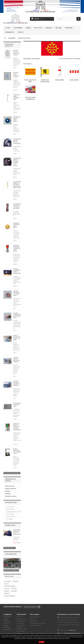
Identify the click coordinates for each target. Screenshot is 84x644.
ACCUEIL (8, 28)
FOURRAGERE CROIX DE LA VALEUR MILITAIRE (18, 206)
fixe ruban (7, 589)
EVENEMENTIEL (10, 32)
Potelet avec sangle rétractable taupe (17, 97)
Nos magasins (10, 519)
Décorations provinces (11, 496)
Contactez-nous (21, 625)
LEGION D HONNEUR (10, 596)
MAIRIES (28, 28)
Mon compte (34, 614)
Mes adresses (33, 621)
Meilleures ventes (21, 621)
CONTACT (21, 32)
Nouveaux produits (9, 45)
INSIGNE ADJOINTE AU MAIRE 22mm (16, 293)
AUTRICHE (14, 591)
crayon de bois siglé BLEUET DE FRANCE (17, 383)
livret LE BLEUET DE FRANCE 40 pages (17, 337)
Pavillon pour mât (9, 486)
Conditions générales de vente (13, 512)
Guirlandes (8, 494)
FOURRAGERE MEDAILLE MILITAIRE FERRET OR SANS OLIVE (18, 185)
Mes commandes (34, 617)
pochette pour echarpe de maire (17, 405)
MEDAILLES (49, 28)
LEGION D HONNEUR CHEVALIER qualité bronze (17, 248)
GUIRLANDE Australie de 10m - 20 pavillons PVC (17, 532)
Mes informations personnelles (38, 623)
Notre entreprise (10, 514)
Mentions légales (10, 509)
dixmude (6, 584)
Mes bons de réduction (36, 625)
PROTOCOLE (38, 28)
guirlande (7, 591)
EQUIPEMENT (69, 28)
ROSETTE (7, 594)
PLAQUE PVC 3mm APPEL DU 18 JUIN (16, 53)
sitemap (19, 633)
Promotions (10, 525)
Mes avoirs (33, 619)
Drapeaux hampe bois (11, 489)
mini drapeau (8, 581)
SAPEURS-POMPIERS (10, 586)
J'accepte (42, 642)
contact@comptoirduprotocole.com (72, 633)
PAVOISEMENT (18, 28)
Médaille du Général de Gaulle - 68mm (16, 225)
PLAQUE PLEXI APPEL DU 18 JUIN (16, 75)
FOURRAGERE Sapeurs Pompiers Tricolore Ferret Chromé (18, 162)
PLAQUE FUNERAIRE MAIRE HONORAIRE (17, 271)
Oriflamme (8, 491)
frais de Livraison (10, 507)
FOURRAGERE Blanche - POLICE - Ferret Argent (18, 141)
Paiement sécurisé (11, 517)
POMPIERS (16, 581)
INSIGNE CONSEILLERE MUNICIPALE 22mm (18, 315)
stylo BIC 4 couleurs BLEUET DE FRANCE (17, 360)
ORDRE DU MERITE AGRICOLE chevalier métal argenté (17, 427)
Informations (11, 502)
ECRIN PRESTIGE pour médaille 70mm (17, 451)
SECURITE (14, 589)
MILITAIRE (58, 28)
